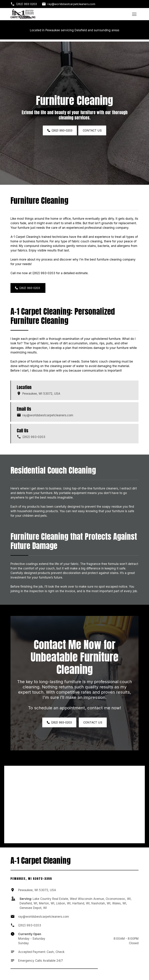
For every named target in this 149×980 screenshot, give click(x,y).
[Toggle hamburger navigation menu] (134, 14)
